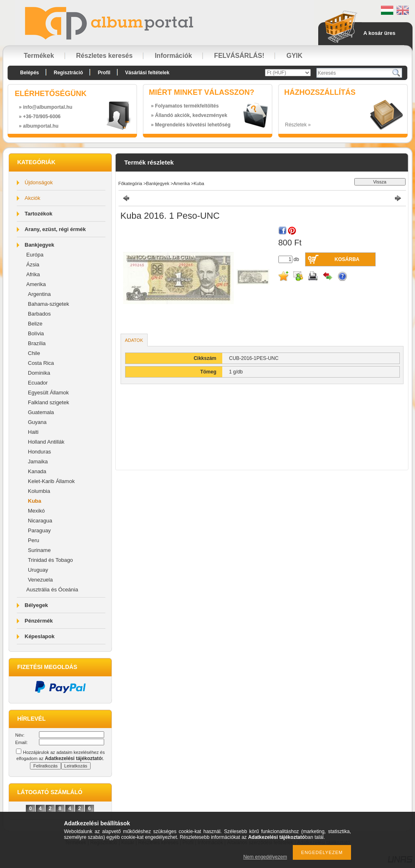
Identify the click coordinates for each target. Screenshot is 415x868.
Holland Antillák (46, 442)
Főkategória (130, 183)
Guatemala (41, 412)
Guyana (37, 422)
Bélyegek (36, 605)
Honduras (39, 452)
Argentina (39, 294)
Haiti (33, 432)
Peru (33, 540)
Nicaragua (40, 521)
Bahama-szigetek (48, 304)
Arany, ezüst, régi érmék (55, 229)
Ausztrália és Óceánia (52, 590)
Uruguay (38, 570)
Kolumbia (39, 491)
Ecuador (38, 383)
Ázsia (33, 265)
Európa (35, 255)
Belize (35, 324)
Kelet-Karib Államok (51, 481)
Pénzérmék (39, 621)
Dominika (39, 373)
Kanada (37, 471)
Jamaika (38, 461)
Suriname (39, 550)
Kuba (35, 501)
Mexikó (36, 511)
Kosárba (347, 259)
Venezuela (40, 580)
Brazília (37, 343)
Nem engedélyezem (265, 857)
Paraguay (39, 530)
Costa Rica (41, 363)
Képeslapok (40, 636)
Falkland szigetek (48, 402)
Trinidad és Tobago (50, 560)
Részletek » (298, 125)
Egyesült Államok (48, 393)
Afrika (33, 274)
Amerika (36, 284)
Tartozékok (39, 214)
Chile (34, 353)
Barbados (39, 314)
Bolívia (36, 333)
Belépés (30, 73)
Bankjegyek (39, 245)
